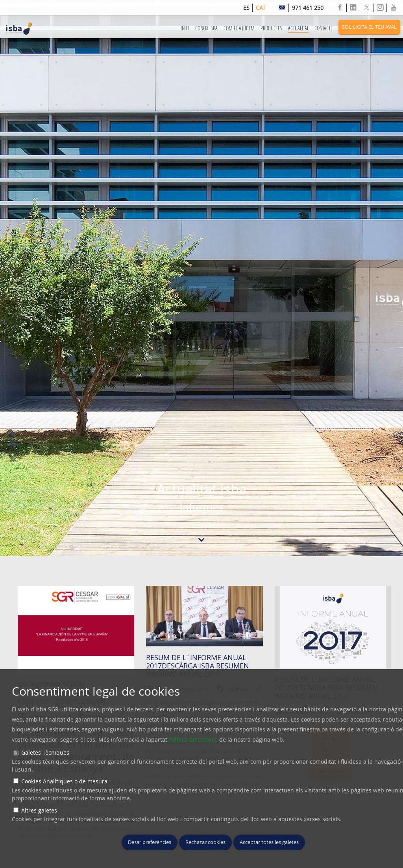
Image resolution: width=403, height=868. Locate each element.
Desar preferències (150, 842)
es (246, 8)
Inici (185, 28)
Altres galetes (39, 810)
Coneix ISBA (206, 28)
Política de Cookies (193, 739)
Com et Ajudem (239, 28)
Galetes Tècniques (45, 752)
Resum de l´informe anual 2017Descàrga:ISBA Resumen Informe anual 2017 (198, 666)
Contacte (324, 28)
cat (261, 8)
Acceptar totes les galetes (269, 842)
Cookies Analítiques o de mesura (64, 781)
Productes (271, 28)
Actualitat (298, 28)
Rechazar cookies (205, 842)
